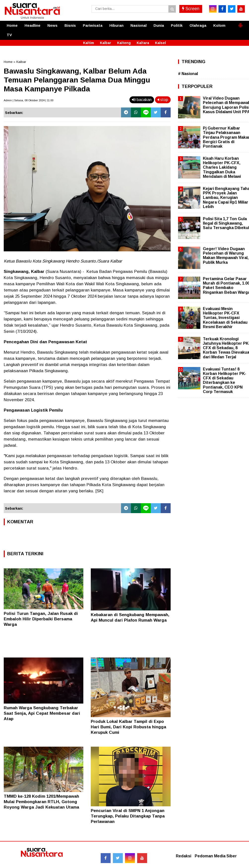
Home (12, 25)
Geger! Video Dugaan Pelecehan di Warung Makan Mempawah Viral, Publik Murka (226, 256)
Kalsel (160, 43)
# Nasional (188, 74)
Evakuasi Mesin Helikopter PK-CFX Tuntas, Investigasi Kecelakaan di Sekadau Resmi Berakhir (225, 318)
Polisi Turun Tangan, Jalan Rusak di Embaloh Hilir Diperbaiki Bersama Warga (41, 619)
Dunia (159, 25)
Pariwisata (93, 25)
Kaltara (143, 43)
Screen (191, 9)
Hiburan (116, 25)
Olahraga (198, 25)
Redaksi (184, 856)
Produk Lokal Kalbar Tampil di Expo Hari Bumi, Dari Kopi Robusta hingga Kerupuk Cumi (128, 727)
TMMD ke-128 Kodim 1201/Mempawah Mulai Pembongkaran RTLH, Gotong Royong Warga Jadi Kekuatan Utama (41, 802)
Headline (32, 25)
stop (163, 100)
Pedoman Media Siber (216, 856)
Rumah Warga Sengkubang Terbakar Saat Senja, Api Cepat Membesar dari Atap (42, 713)
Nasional (139, 25)
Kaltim (89, 43)
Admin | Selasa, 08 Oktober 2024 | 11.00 (29, 100)
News (52, 25)
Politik (177, 25)
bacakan (142, 100)
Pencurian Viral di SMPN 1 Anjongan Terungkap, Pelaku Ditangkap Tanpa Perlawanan (128, 816)
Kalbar (106, 43)
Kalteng (124, 43)
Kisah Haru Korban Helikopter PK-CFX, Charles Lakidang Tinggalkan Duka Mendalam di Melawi (222, 167)
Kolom (219, 25)
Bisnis (70, 25)
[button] (240, 23)
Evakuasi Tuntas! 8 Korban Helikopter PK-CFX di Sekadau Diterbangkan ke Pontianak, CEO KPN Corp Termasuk (225, 380)
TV (9, 35)
